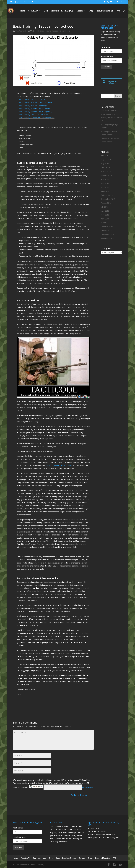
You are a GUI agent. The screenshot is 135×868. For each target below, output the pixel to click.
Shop (91, 11)
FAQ (118, 11)
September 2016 (108, 199)
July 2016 (105, 207)
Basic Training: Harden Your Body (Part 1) (36, 108)
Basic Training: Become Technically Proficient (37, 118)
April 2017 (105, 187)
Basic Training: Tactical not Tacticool (34, 114)
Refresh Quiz (88, 788)
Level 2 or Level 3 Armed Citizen (59, 465)
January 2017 (106, 191)
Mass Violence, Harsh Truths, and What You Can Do (112, 118)
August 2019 (106, 159)
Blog (46, 11)
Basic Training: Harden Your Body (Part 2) (36, 111)
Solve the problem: (28, 788)
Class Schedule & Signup (62, 11)
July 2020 (105, 155)
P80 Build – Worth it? (109, 111)
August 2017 (106, 179)
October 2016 (107, 195)
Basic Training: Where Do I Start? (32, 99)
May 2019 (105, 163)
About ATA (33, 11)
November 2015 (108, 239)
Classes (80, 11)
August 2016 (106, 203)
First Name (106, 47)
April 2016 (105, 219)
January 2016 (106, 231)
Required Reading (105, 11)
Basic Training (45, 31)
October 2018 (107, 167)
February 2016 (107, 227)
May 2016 (105, 215)
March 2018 (106, 171)
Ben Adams (20, 31)
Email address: (107, 56)
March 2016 (106, 223)
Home (22, 11)
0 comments (65, 31)
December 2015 (108, 235)
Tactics (55, 31)
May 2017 (105, 183)
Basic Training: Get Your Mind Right (33, 105)
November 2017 (108, 175)
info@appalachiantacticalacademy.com (103, 837)
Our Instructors (39, 858)
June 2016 (105, 211)
